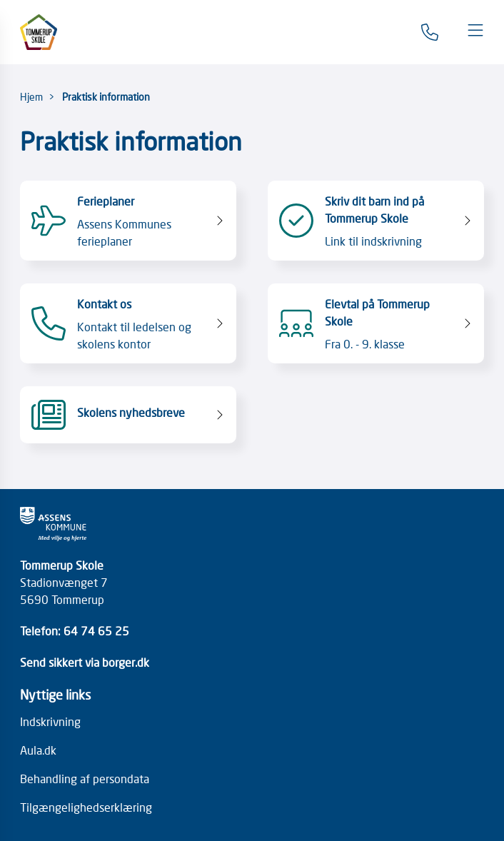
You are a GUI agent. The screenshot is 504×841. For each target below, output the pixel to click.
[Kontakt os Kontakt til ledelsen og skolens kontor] (128, 323)
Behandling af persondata (85, 778)
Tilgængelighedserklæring (86, 807)
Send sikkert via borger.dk (85, 662)
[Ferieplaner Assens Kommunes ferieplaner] (128, 221)
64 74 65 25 (96, 630)
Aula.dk (38, 750)
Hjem (31, 96)
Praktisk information (106, 96)
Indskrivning (50, 721)
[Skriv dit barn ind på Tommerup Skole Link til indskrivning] (376, 221)
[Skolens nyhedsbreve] (128, 415)
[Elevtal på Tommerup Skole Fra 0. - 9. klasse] (376, 323)
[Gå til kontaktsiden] (430, 32)
